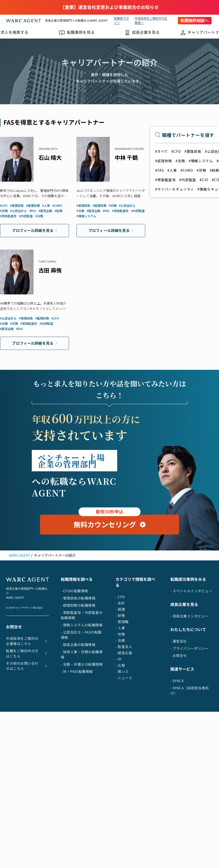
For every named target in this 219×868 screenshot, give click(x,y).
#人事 (172, 170)
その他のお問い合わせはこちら (27, 703)
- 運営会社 (179, 678)
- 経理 (120, 646)
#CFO (176, 151)
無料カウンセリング (109, 559)
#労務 (201, 170)
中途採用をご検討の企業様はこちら (27, 678)
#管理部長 (193, 151)
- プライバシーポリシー (189, 685)
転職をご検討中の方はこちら (27, 690)
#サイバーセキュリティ (175, 189)
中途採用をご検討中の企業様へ (151, 21)
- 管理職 (122, 659)
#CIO (204, 180)
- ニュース (124, 715)
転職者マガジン (121, 21)
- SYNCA (177, 718)
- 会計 (120, 640)
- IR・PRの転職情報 (77, 708)
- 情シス (122, 708)
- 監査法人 (124, 683)
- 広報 (120, 702)
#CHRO (187, 170)
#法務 (180, 161)
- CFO (120, 634)
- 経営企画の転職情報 (78, 681)
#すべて (162, 151)
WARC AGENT (19, 592)
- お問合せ (179, 692)
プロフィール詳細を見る (34, 231)
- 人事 (120, 665)
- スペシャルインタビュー (191, 628)
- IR (118, 696)
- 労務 (120, 671)
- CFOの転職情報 (74, 628)
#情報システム (201, 161)
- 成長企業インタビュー (189, 653)
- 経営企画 (124, 690)
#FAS (160, 170)
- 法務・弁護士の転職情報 (82, 701)
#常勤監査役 (165, 180)
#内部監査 (188, 180)
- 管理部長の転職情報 (78, 635)
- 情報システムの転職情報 (82, 662)
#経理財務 (164, 161)
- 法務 (120, 677)
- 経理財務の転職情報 (78, 642)
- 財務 (120, 652)
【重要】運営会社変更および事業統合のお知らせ (109, 7)
